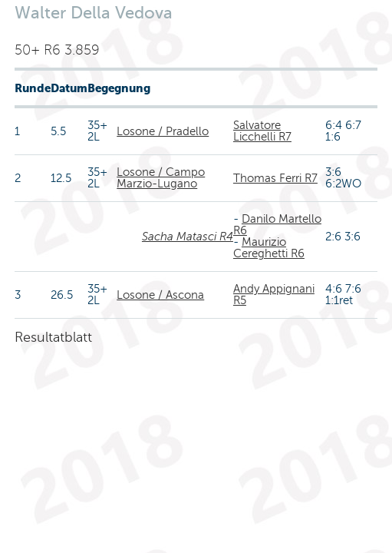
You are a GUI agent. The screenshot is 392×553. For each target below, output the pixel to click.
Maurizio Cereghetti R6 (269, 248)
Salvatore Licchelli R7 (262, 131)
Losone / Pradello (163, 131)
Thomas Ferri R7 (275, 178)
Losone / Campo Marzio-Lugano (161, 178)
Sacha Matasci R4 (188, 237)
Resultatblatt (53, 337)
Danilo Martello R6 (277, 225)
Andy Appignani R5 (274, 295)
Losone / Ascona (160, 295)
